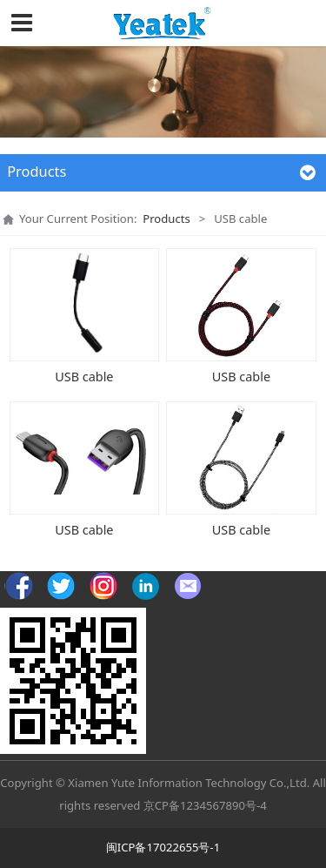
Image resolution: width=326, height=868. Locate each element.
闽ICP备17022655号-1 (163, 847)
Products (166, 219)
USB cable (84, 377)
